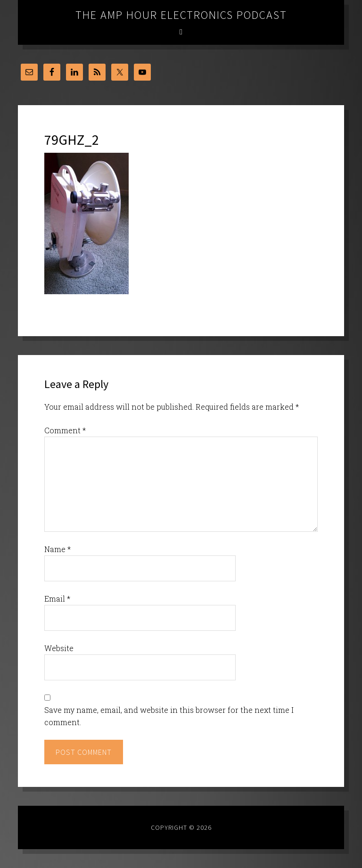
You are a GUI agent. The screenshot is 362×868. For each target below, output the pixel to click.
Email (57, 599)
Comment (65, 430)
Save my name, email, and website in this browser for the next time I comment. (169, 716)
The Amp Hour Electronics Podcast (181, 15)
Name (58, 549)
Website (59, 648)
